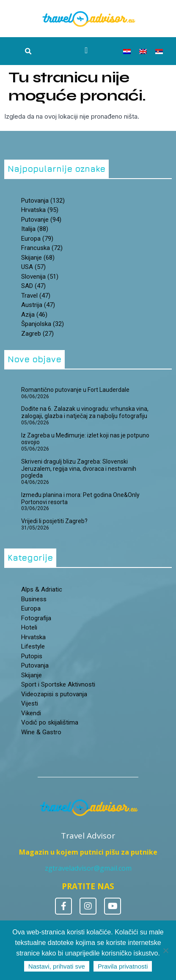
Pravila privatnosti (123, 966)
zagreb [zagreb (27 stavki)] (37, 334)
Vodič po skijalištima (50, 722)
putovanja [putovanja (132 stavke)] (43, 201)
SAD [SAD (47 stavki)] (33, 286)
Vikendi (31, 713)
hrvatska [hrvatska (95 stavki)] (40, 210)
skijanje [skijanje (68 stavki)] (38, 258)
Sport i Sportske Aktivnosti (58, 684)
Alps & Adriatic (42, 589)
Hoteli (29, 627)
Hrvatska (33, 637)
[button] (28, 52)
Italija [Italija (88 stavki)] (35, 229)
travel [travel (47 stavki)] (36, 296)
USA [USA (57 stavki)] (33, 267)
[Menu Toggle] (86, 50)
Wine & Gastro (41, 732)
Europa (31, 608)
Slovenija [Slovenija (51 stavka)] (40, 277)
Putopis (32, 656)
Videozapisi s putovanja (54, 694)
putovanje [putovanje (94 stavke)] (41, 220)
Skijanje (32, 675)
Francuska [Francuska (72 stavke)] (42, 248)
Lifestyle (33, 646)
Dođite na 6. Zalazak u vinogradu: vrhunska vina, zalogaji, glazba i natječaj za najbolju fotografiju (85, 412)
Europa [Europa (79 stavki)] (37, 239)
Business (34, 599)
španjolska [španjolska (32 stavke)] (43, 324)
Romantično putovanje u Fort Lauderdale (75, 390)
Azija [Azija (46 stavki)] (34, 315)
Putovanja (35, 665)
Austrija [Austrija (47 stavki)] (38, 305)
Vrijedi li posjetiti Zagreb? (54, 521)
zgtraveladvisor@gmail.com (88, 868)
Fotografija (36, 618)
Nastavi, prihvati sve (57, 966)
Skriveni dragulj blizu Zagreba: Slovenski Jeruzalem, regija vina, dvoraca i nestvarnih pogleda (79, 469)
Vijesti (30, 703)
